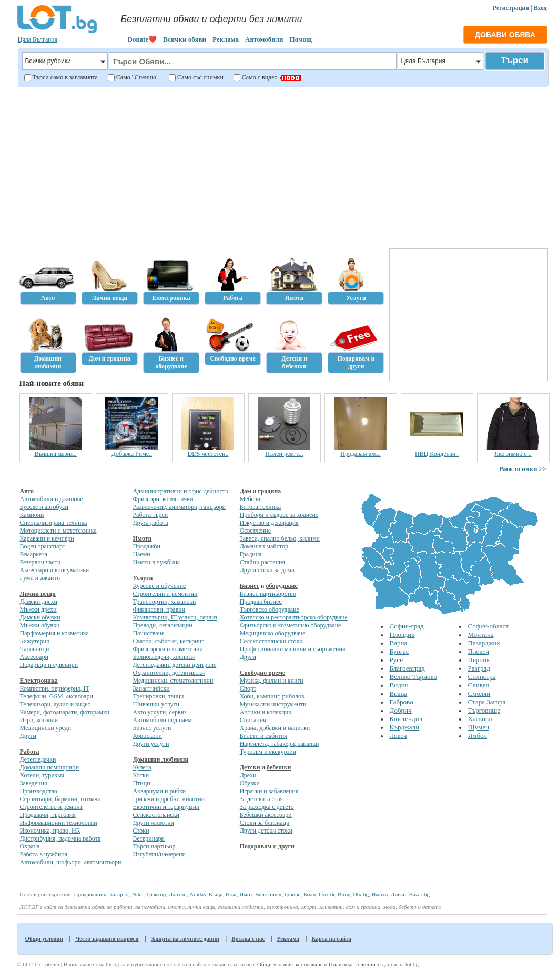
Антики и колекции (266, 712)
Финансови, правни (159, 609)
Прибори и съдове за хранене (279, 515)
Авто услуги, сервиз (159, 712)
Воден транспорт (43, 546)
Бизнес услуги (152, 728)
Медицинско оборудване (273, 633)
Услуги (143, 578)
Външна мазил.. (55, 454)
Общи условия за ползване (290, 964)
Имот (246, 894)
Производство (39, 791)
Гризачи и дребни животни (169, 799)
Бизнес (250, 586)
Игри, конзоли (39, 720)
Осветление (255, 531)
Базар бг (119, 894)
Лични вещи (38, 594)
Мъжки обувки (40, 625)
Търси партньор (154, 846)
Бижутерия (35, 641)
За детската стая (261, 799)
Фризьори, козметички (163, 499)
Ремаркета (34, 554)
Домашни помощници (50, 767)
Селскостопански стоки (271, 641)
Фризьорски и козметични (168, 649)
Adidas (197, 894)
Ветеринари (149, 838)
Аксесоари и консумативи (55, 570)
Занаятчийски (151, 688)
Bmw (344, 894)
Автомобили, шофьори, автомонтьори (71, 862)
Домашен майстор (264, 546)
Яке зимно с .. (513, 454)
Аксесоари (34, 657)
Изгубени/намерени (159, 854)
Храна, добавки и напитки (275, 728)
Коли (310, 894)
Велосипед (268, 894)
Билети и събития (263, 736)
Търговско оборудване (270, 609)
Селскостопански (156, 815)
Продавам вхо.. (360, 454)
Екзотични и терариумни (166, 807)
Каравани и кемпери (47, 538)
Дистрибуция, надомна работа (60, 838)
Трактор (156, 894)
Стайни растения (262, 562)
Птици (141, 783)
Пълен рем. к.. (284, 454)
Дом (246, 491)
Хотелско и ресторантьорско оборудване (294, 617)
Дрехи (248, 775)
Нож (231, 894)
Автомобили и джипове (52, 499)
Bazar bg (419, 894)
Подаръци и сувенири (49, 665)
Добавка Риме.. (132, 454)
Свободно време (263, 673)
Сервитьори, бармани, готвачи (60, 799)
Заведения (34, 783)
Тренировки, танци (158, 696)
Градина (251, 554)
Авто (27, 491)
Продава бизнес (261, 602)
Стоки (141, 831)
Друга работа (150, 523)
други (286, 846)
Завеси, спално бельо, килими (280, 538)
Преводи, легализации (162, 625)
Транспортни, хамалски (164, 602)
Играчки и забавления (269, 791)
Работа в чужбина (44, 854)
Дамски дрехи (39, 602)
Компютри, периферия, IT (55, 688)
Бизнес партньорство (268, 594)
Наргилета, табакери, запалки (280, 744)
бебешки (279, 767)
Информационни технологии (59, 823)
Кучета (142, 767)
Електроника (39, 681)
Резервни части (40, 562)
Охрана (30, 846)
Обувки (250, 783)
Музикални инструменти (273, 704)
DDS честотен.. (208, 454)
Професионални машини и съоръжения (293, 649)
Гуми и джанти (40, 578)
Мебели (250, 499)
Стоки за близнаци (265, 823)
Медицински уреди (46, 728)
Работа (30, 752)
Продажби (146, 546)
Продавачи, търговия (48, 815)
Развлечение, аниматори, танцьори (179, 507)
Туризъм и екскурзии (268, 752)
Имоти (142, 538)
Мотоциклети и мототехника (58, 531)
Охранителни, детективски (169, 673)
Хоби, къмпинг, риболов (272, 696)
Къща (216, 894)
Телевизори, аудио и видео (55, 704)
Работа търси (150, 515)
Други (28, 736)
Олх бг (327, 894)
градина (269, 491)
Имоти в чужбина (156, 562)
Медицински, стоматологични (173, 681)
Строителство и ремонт (51, 807)
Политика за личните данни (363, 964)
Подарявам (256, 846)
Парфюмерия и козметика (54, 633)
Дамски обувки (40, 617)
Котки (141, 775)
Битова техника (260, 507)
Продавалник (90, 894)
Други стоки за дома (267, 570)
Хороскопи (147, 736)
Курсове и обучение (159, 586)
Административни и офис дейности (180, 491)
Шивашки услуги (156, 704)
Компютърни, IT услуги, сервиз (175, 617)
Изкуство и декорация (269, 523)
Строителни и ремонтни (165, 594)
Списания (253, 720)
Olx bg (361, 894)
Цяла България (38, 39)
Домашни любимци (160, 759)
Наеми (141, 554)
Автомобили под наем (162, 720)
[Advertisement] (282, 166)
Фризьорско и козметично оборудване (291, 625)
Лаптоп (178, 894)
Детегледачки (38, 759)
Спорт (248, 688)
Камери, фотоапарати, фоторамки (65, 712)
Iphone (293, 894)
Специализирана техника (54, 523)
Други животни (153, 823)
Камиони (32, 515)
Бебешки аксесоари (266, 815)
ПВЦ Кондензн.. (437, 454)
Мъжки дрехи (38, 609)
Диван (398, 894)
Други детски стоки (266, 831)
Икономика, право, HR (50, 831)
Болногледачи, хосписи (164, 657)
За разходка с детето (267, 807)
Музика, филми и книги (272, 681)
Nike (138, 894)
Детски (250, 767)
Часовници (35, 649)
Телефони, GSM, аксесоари (57, 696)
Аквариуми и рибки (159, 791)
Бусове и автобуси (44, 507)
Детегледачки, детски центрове (174, 665)
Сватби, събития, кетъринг (168, 641)
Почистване (148, 633)
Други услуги (151, 744)
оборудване (281, 586)
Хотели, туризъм (42, 775)
